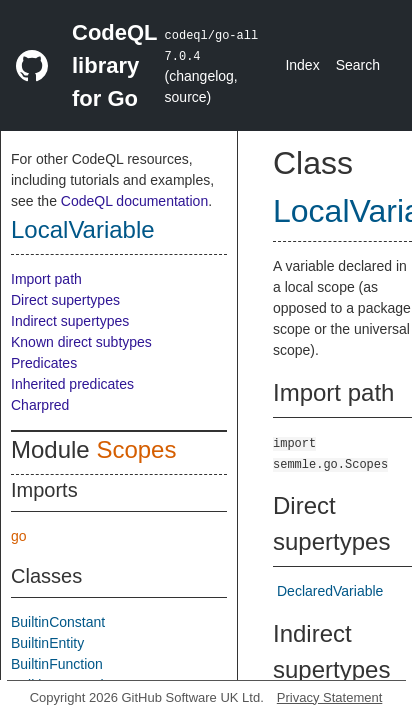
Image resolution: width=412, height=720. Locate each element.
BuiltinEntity (47, 643)
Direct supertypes (65, 300)
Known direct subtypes (81, 342)
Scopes (136, 449)
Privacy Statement (330, 697)
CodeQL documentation (134, 201)
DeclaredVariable (330, 591)
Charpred (40, 405)
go (19, 536)
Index (302, 65)
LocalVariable (83, 229)
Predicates (44, 363)
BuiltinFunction (57, 664)
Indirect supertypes (70, 321)
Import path (46, 279)
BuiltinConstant (58, 622)
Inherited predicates (72, 384)
